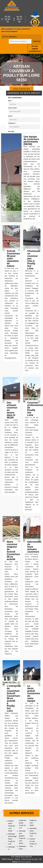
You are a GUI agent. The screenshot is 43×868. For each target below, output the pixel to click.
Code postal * (13, 108)
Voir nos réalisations (9, 37)
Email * (11, 116)
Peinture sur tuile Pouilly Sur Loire (33, 843)
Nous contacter (21, 89)
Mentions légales (25, 862)
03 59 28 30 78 (6, 19)
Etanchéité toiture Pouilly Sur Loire (33, 832)
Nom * (10, 101)
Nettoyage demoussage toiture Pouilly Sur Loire (12, 839)
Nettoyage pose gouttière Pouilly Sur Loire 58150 (22, 837)
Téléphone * (12, 123)
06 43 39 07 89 (17, 19)
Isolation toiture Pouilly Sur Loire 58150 (12, 826)
